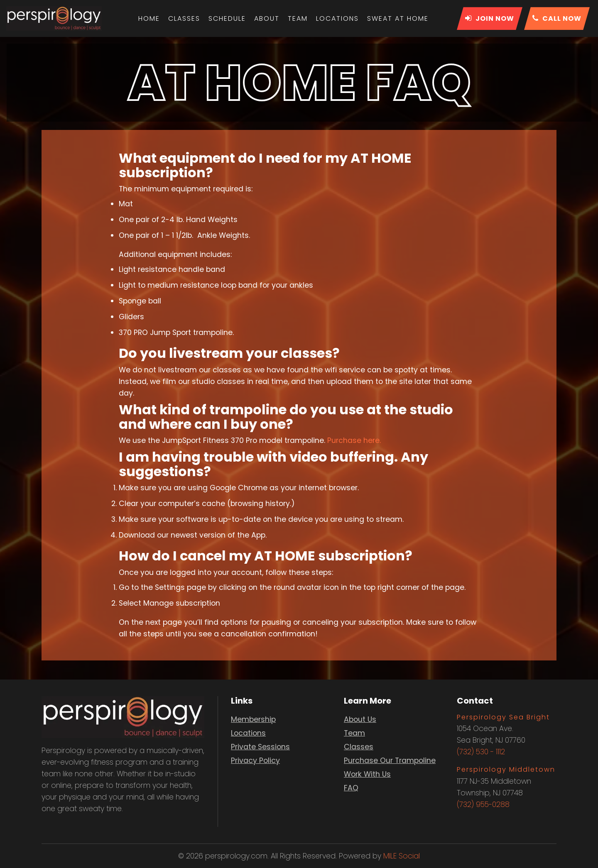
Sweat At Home (398, 18)
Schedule (227, 18)
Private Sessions (260, 747)
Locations (337, 18)
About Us (360, 719)
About (267, 18)
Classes (184, 18)
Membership (253, 719)
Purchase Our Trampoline (390, 760)
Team (298, 18)
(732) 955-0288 (483, 804)
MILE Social (402, 856)
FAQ (351, 788)
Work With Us (367, 774)
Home (149, 18)
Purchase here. (354, 440)
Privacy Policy (255, 760)
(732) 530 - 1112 (481, 752)
